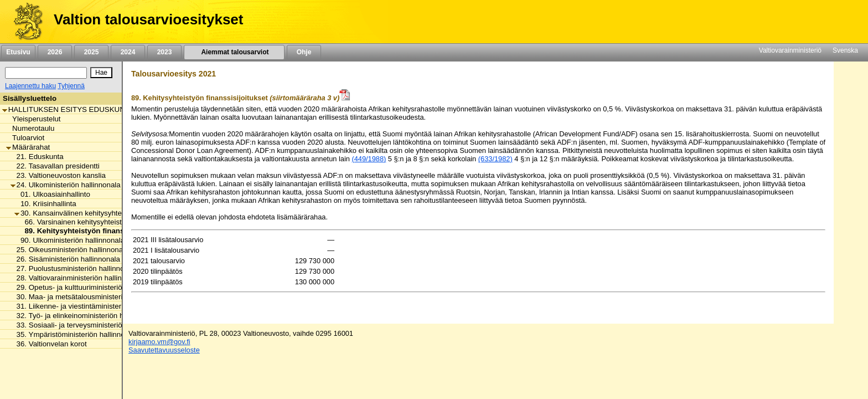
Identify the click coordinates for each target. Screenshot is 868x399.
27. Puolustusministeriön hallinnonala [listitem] (74, 268)
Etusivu (18, 52)
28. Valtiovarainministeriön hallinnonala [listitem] (77, 278)
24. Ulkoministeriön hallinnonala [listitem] (66, 185)
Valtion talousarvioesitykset (148, 19)
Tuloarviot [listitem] (25, 138)
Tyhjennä (71, 86)
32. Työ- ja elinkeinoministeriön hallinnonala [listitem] (85, 316)
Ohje (304, 52)
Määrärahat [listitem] (28, 147)
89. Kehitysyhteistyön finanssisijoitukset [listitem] (92, 231)
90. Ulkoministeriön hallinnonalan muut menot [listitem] (92, 240)
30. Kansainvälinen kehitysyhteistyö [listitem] (76, 213)
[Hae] (101, 73)
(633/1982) (495, 159)
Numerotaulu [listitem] (30, 128)
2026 (55, 52)
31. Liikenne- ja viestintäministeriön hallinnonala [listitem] (92, 306)
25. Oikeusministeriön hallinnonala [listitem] (70, 250)
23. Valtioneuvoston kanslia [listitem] (58, 175)
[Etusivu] (24, 22)
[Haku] (46, 73)
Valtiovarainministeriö (790, 50)
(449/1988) (369, 159)
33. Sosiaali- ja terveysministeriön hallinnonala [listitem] (89, 325)
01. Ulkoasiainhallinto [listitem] (52, 194)
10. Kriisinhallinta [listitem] (45, 204)
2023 (164, 52)
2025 (91, 52)
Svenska (845, 50)
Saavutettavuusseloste (164, 350)
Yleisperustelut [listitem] (33, 119)
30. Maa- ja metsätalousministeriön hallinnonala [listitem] (92, 297)
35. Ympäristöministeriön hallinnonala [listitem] (75, 334)
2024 (128, 52)
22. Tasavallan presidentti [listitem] (55, 166)
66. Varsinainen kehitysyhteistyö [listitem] (74, 222)
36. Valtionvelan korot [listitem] (49, 344)
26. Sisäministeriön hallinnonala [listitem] (65, 259)
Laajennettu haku (30, 86)
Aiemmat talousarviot (234, 52)
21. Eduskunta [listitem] (37, 157)
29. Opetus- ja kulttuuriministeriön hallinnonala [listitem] (89, 287)
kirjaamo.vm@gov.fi (159, 342)
